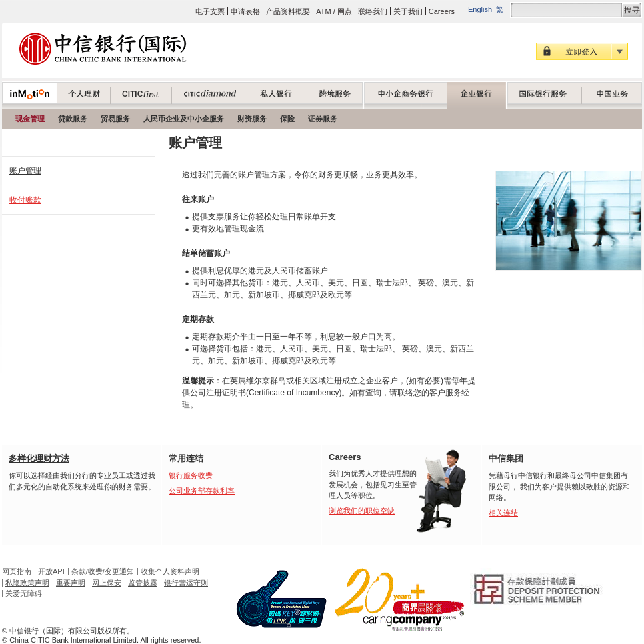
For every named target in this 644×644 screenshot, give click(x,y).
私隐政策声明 (27, 583)
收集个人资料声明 (170, 571)
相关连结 (503, 513)
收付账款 (25, 200)
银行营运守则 (186, 583)
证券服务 (323, 119)
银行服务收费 (191, 475)
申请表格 (245, 11)
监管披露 (143, 583)
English (480, 9)
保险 (287, 119)
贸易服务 (115, 119)
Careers (442, 11)
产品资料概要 (288, 11)
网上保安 (107, 583)
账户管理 (25, 171)
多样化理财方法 (39, 458)
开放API (51, 571)
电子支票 (210, 11)
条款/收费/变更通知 (103, 571)
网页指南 (17, 571)
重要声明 (71, 583)
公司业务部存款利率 (202, 491)
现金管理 (30, 119)
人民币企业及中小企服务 (184, 119)
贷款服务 (73, 119)
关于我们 (408, 11)
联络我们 (373, 11)
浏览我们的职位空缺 (362, 511)
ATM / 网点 (334, 11)
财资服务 (252, 119)
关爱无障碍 (24, 593)
